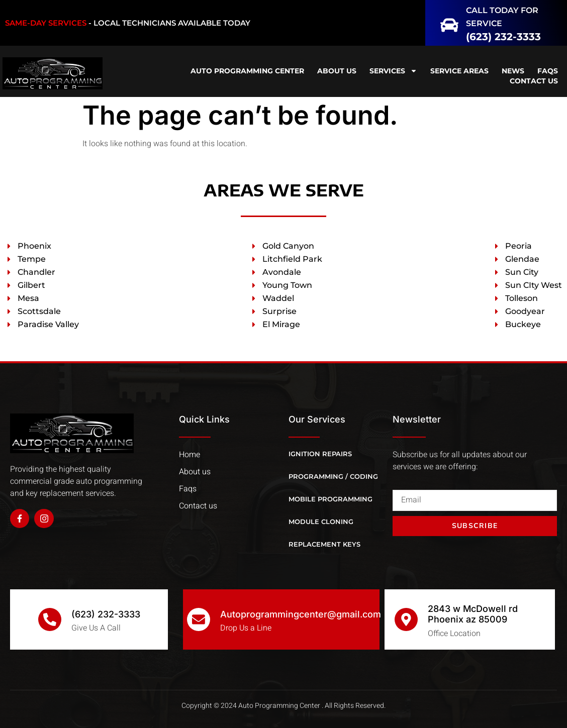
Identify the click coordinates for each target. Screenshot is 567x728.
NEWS (513, 71)
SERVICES (393, 71)
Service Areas (459, 71)
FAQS (548, 71)
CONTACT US (534, 81)
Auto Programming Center (247, 71)
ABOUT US (337, 71)
